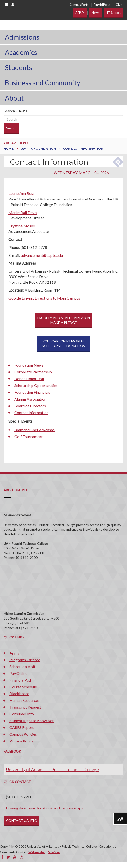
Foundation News (29, 365)
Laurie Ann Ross (22, 193)
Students (18, 67)
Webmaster (37, 852)
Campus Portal (79, 5)
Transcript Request (25, 707)
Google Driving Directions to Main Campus (44, 298)
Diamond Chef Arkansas (34, 430)
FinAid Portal (103, 5)
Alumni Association (30, 399)
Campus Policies (23, 734)
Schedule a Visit (22, 666)
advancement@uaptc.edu (42, 255)
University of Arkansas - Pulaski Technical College (52, 769)
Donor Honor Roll (29, 379)
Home (9, 149)
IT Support (114, 13)
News (95, 13)
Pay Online (18, 673)
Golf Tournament (28, 436)
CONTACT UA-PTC (21, 820)
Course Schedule (23, 687)
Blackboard (19, 694)
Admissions (22, 37)
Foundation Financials (32, 392)
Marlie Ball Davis (23, 212)
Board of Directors (30, 406)
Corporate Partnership (33, 372)
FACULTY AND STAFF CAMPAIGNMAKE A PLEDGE (64, 320)
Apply (14, 653)
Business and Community (43, 83)
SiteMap (54, 852)
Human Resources (24, 700)
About (14, 98)
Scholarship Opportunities (36, 385)
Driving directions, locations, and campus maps (44, 808)
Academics (21, 52)
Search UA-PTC (17, 111)
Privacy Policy (21, 741)
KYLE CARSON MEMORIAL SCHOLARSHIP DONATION (64, 344)
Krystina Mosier (22, 226)
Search (11, 128)
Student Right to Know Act (32, 721)
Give (119, 5)
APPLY (80, 13)
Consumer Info (22, 714)
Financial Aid (20, 680)
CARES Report (22, 727)
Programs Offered (25, 660)
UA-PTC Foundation (39, 149)
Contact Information (31, 412)
